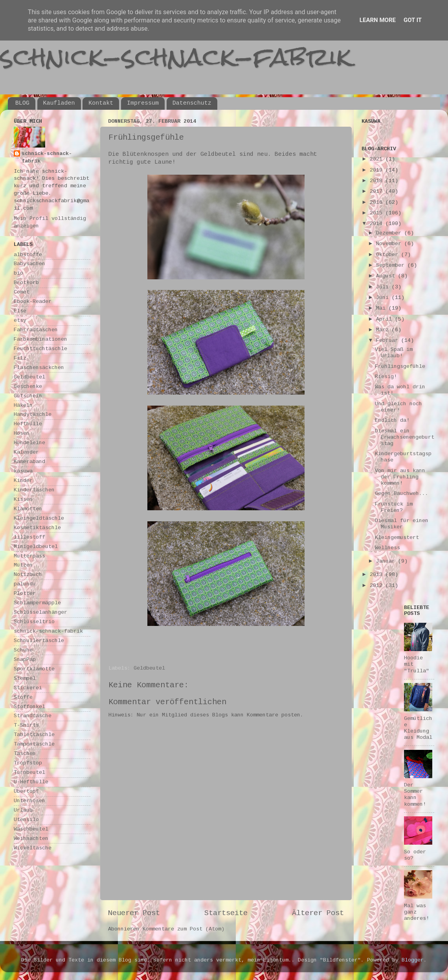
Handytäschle (33, 414)
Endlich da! (392, 420)
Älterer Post (318, 913)
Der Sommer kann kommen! (415, 795)
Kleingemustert (397, 538)
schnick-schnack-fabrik (176, 56)
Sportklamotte (34, 669)
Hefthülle (28, 424)
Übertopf (26, 791)
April (386, 319)
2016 (378, 202)
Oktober (389, 255)
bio (18, 273)
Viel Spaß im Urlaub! (394, 353)
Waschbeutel (31, 829)
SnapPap (25, 660)
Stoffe (23, 697)
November (390, 244)
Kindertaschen (34, 490)
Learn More (378, 20)
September (392, 265)
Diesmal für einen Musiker (402, 524)
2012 (378, 586)
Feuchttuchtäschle (40, 349)
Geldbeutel (149, 668)
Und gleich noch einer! (398, 407)
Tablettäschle (34, 735)
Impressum (143, 103)
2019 (378, 170)
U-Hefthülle (31, 782)
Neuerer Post (134, 913)
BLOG (22, 103)
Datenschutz (192, 103)
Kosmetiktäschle (37, 528)
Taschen (25, 754)
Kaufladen (59, 103)
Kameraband (29, 462)
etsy (20, 320)
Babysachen (29, 264)
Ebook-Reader (33, 302)
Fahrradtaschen (36, 330)
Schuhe (23, 650)
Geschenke (28, 387)
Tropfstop (28, 763)
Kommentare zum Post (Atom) (184, 929)
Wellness (387, 548)
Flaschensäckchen (39, 368)
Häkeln (23, 405)
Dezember (390, 233)
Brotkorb (26, 283)
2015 (378, 213)
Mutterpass (29, 556)
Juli (384, 287)
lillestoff (29, 537)
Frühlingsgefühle (400, 366)
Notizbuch (28, 575)
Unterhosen (29, 801)
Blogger (413, 960)
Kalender (26, 452)
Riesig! (386, 377)
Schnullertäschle (39, 641)
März (384, 330)
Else (20, 311)
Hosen (22, 433)
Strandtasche (33, 716)
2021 (378, 159)
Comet (22, 292)
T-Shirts (26, 725)
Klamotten (28, 509)
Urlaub (23, 810)
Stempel (25, 678)
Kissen (23, 499)
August (387, 276)
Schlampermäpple (37, 603)
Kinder (23, 481)
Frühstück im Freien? (394, 507)
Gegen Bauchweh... (402, 494)
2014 (378, 224)
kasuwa (23, 471)
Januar (387, 561)
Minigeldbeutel (36, 547)
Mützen (23, 565)
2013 (378, 575)
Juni (384, 298)
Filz (20, 358)
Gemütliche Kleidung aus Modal (418, 728)
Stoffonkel (29, 707)
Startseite (226, 913)
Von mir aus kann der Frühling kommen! (400, 477)
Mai (382, 308)
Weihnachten (31, 839)
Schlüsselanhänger (40, 612)
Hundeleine (29, 443)
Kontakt (101, 103)
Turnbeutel (29, 772)
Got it (413, 20)
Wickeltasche (33, 848)
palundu (25, 584)
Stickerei (28, 688)
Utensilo (26, 820)
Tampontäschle (34, 744)
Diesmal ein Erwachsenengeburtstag (405, 437)
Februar (389, 341)
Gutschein (28, 396)
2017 (378, 191)
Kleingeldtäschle (39, 518)
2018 (378, 181)
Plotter (25, 593)
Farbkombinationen (40, 339)
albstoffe (28, 255)
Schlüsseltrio (34, 622)
